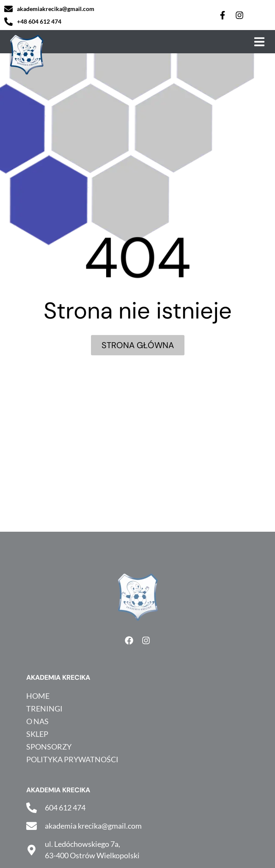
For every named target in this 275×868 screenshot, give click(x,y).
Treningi (44, 709)
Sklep (37, 734)
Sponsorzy (49, 747)
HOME (38, 696)
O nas (37, 721)
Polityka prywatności (72, 759)
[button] (259, 42)
